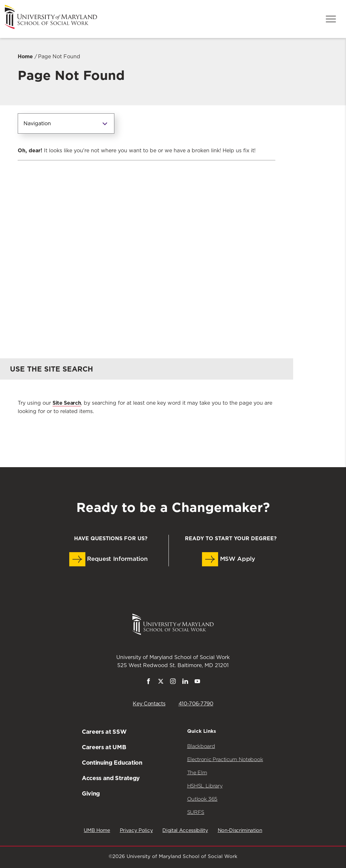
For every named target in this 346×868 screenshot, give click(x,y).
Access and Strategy (111, 778)
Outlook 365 (202, 799)
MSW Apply (229, 559)
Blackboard (201, 746)
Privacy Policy (136, 830)
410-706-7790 (196, 704)
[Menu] (331, 19)
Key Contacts (149, 704)
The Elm (197, 773)
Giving (91, 793)
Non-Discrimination (240, 830)
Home (25, 57)
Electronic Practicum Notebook (225, 759)
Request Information (109, 559)
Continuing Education (112, 763)
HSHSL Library (205, 786)
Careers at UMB (104, 747)
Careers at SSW (104, 732)
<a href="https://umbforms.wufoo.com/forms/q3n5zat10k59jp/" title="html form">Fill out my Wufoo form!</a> (147, 247)
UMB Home (97, 830)
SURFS (196, 812)
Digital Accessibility (185, 830)
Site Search (67, 403)
